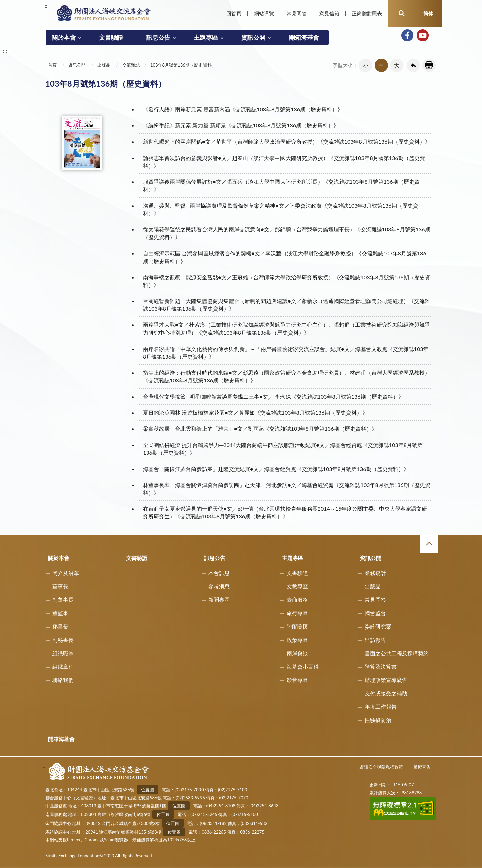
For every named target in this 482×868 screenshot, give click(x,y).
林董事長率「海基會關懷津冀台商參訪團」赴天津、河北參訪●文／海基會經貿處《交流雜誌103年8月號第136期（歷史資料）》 (287, 489)
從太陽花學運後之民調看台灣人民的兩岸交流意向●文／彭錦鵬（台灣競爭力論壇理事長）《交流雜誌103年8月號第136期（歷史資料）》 (287, 233)
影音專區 (297, 680)
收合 (429, 544)
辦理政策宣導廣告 (386, 680)
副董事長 (63, 600)
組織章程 (63, 666)
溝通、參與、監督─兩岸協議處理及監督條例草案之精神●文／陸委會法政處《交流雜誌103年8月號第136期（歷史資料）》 (281, 209)
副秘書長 (63, 640)
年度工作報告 (381, 707)
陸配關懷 (297, 626)
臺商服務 (297, 600)
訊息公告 (158, 37)
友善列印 (429, 65)
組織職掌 (63, 653)
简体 (428, 13)
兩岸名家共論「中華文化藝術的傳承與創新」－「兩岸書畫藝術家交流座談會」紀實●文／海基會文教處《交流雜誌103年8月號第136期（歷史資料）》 (286, 353)
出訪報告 (375, 640)
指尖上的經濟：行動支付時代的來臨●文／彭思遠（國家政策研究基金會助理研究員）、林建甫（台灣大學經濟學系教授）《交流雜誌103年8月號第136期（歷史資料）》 (287, 376)
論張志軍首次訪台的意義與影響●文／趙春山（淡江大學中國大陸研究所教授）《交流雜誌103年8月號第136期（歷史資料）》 (284, 162)
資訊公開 (253, 37)
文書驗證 (111, 37)
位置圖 (147, 790)
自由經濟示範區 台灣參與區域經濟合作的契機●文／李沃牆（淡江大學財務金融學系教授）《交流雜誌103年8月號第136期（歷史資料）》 (285, 257)
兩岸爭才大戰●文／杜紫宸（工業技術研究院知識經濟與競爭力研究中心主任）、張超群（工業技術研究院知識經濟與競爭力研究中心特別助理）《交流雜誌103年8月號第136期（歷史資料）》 (287, 328)
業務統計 (375, 573)
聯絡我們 (63, 680)
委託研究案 (378, 626)
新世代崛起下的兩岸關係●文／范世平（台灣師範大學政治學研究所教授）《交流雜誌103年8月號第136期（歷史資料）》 (287, 142)
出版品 (104, 65)
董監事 (60, 613)
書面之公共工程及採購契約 (397, 653)
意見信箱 (329, 13)
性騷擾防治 (378, 720)
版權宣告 (422, 767)
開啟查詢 (402, 13)
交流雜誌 (131, 65)
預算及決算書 (381, 666)
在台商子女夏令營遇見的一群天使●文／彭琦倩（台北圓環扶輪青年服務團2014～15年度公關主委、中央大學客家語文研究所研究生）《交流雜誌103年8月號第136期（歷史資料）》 (285, 512)
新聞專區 (219, 600)
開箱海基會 (304, 37)
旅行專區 (297, 613)
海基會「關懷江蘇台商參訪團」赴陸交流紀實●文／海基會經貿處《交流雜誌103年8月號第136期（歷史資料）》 (276, 469)
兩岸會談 (297, 653)
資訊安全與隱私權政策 (381, 767)
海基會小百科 (303, 666)
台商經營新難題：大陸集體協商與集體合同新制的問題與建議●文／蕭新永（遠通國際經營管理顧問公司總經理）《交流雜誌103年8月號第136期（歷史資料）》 (287, 305)
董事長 (60, 586)
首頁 (52, 65)
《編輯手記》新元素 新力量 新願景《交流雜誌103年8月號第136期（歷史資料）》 (241, 125)
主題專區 (206, 37)
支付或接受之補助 (386, 693)
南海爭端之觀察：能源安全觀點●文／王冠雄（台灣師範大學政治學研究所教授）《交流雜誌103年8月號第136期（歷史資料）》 (287, 281)
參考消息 (219, 586)
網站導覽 (264, 13)
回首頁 (234, 13)
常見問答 (297, 13)
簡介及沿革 (66, 573)
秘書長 (60, 626)
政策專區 (297, 640)
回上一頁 (413, 65)
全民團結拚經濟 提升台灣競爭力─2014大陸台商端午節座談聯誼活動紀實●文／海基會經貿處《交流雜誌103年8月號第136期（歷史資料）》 (283, 449)
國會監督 (375, 613)
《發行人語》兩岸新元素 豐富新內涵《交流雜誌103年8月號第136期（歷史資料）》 (243, 109)
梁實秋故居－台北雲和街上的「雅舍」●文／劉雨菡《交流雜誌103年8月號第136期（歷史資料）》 (260, 429)
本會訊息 (219, 573)
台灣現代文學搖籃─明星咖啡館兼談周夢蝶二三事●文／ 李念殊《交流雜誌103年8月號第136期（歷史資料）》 (273, 397)
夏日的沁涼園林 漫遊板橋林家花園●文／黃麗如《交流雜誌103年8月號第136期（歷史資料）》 (255, 413)
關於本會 (64, 37)
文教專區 (297, 586)
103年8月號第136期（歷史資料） (183, 65)
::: (45, 6)
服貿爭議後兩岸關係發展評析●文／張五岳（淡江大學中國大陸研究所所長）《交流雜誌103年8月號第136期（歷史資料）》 (281, 185)
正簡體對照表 (367, 13)
